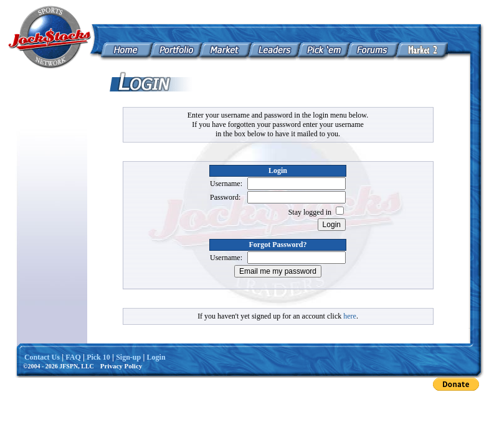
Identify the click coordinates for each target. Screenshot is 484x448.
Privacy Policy (121, 366)
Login (156, 357)
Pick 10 (98, 357)
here (350, 316)
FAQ (73, 357)
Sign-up (128, 357)
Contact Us (42, 357)
